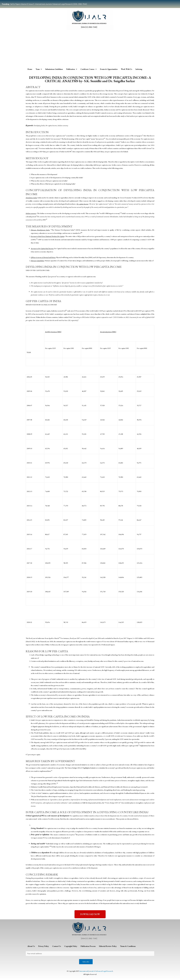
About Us (31, 946)
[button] (90, 914)
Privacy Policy (44, 946)
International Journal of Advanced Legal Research (96, 971)
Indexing (139, 69)
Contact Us (57, 946)
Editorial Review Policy (108, 946)
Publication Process (88, 946)
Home (30, 69)
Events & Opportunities (109, 69)
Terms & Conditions (128, 946)
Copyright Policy (71, 946)
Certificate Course (89, 69)
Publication (72, 69)
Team (39, 69)
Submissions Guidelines (54, 69)
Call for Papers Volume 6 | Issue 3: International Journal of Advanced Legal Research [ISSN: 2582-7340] (44, 4)
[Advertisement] (90, 49)
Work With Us (127, 69)
